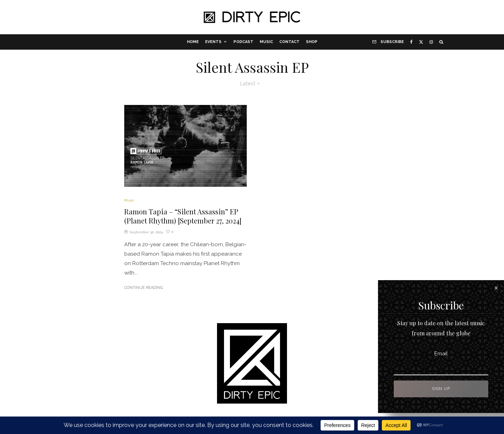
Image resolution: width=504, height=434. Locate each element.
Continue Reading (143, 288)
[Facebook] (411, 42)
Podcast (243, 42)
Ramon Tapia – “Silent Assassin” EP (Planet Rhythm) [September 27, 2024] (183, 216)
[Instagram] (431, 42)
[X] (421, 42)
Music (266, 42)
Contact (289, 42)
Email (441, 354)
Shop (312, 42)
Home (193, 42)
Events (213, 42)
